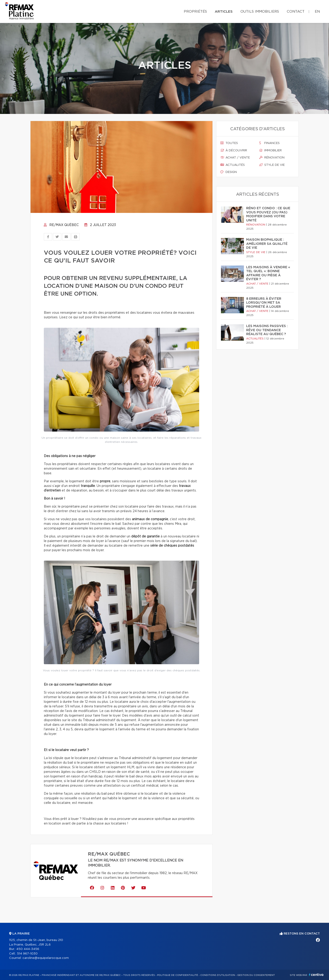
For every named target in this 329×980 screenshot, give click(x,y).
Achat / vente (235, 158)
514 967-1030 (27, 954)
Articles (224, 12)
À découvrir (234, 150)
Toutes (229, 143)
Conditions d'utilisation (218, 975)
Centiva (316, 975)
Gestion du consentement (256, 975)
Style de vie (272, 165)
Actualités (233, 165)
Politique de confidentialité (178, 975)
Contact (296, 12)
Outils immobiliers (260, 12)
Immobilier (270, 150)
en (317, 12)
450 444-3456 (28, 949)
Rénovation (272, 158)
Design (229, 172)
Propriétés (195, 12)
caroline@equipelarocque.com (46, 958)
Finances (269, 143)
